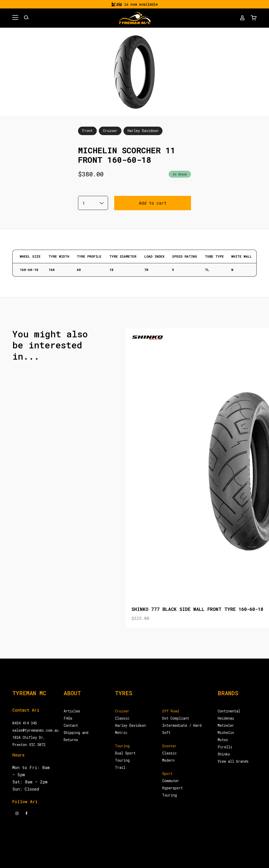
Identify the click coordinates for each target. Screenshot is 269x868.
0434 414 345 (25, 723)
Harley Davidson (143, 131)
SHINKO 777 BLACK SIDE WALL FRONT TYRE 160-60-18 (197, 609)
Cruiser (110, 131)
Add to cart (153, 203)
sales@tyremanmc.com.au (35, 730)
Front (87, 131)
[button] (15, 18)
